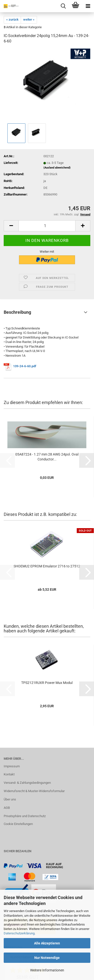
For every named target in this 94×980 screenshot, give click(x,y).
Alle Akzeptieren (47, 943)
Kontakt (9, 774)
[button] (11, 226)
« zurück (12, 20)
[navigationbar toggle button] (88, 6)
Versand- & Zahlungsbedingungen (27, 783)
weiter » (29, 20)
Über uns (10, 799)
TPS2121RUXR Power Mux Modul (47, 683)
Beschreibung (17, 312)
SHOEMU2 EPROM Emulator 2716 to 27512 (47, 566)
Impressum (12, 766)
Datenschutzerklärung (19, 933)
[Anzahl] (47, 226)
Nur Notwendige (47, 958)
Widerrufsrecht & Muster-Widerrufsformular (34, 791)
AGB (7, 808)
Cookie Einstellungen (18, 824)
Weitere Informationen (47, 970)
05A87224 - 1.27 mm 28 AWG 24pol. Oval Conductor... (47, 457)
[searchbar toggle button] (63, 6)
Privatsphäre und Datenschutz (25, 816)
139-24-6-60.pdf (25, 366)
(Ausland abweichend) (57, 168)
